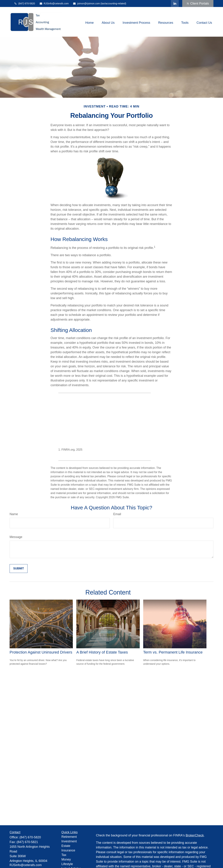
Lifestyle (67, 864)
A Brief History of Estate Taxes (102, 652)
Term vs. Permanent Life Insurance (173, 652)
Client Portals (198, 3)
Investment (69, 841)
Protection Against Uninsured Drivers (41, 652)
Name (14, 514)
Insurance (68, 850)
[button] (90, 23)
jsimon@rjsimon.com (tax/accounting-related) (99, 3)
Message (16, 537)
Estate (66, 846)
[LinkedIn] (175, 3)
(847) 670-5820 (24, 3)
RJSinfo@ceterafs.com (54, 3)
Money (66, 859)
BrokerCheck (195, 835)
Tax (64, 855)
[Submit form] (19, 569)
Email (117, 514)
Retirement (69, 837)
